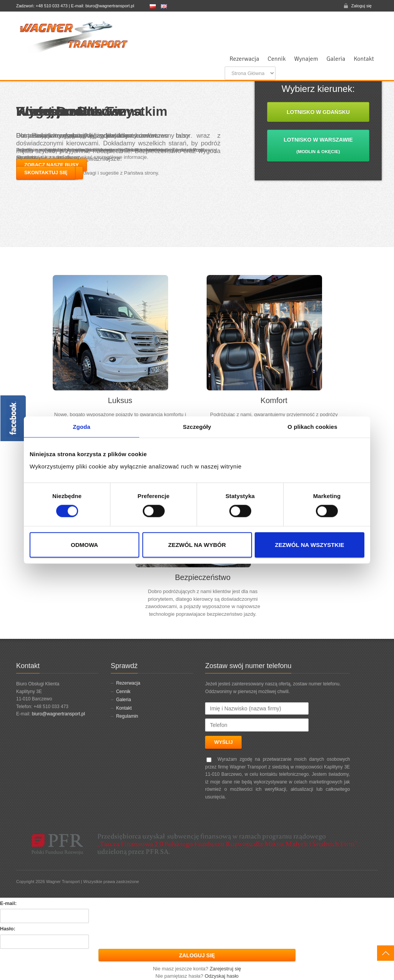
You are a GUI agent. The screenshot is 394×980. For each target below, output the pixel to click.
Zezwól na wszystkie (310, 544)
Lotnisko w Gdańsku (318, 112)
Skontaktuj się (46, 172)
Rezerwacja (244, 59)
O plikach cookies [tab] (312, 427)
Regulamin (127, 716)
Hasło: (8, 929)
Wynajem (306, 59)
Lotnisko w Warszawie (318, 145)
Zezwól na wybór (197, 544)
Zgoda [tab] (82, 427)
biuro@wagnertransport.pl (58, 714)
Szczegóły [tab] (197, 427)
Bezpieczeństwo (203, 577)
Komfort (274, 400)
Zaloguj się (361, 6)
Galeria (336, 59)
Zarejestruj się (225, 969)
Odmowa (84, 544)
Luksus (120, 400)
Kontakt (364, 59)
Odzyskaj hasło (222, 976)
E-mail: (8, 903)
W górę (386, 953)
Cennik (277, 59)
